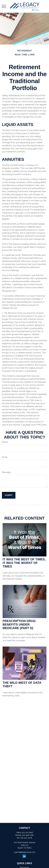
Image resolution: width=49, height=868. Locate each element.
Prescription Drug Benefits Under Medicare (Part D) (19, 624)
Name (5, 442)
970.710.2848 (27, 833)
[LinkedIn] (24, 856)
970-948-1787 (28, 835)
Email (5, 457)
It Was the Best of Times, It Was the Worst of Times (24, 563)
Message (6, 472)
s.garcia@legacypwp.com (25, 852)
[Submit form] (9, 495)
